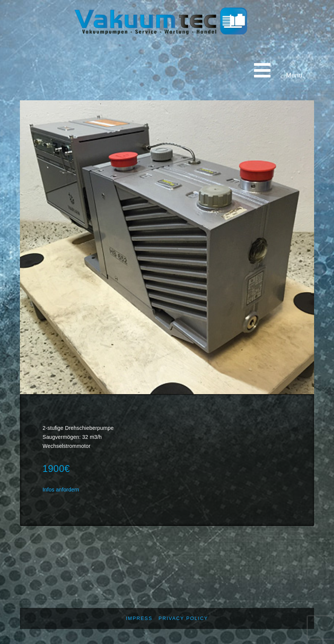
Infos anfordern (61, 490)
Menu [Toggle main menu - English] (276, 70)
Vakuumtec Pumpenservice (125, 59)
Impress (139, 618)
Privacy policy (183, 618)
